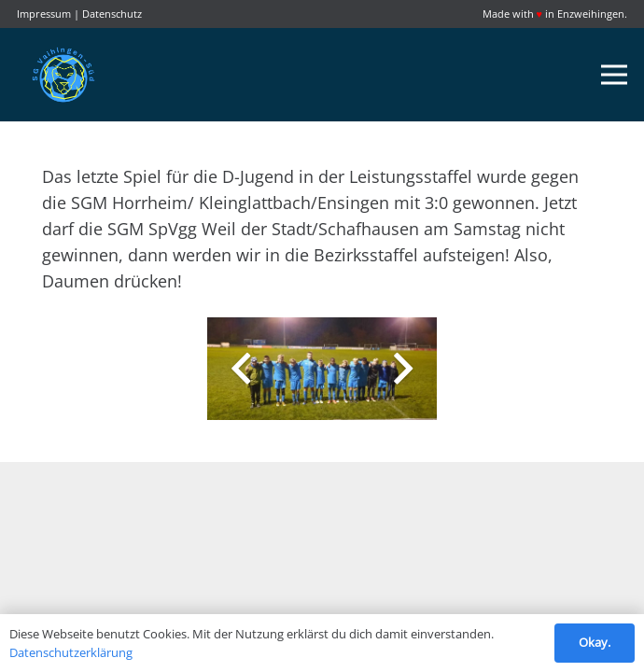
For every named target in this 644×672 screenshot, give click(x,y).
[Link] (63, 75)
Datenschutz (112, 14)
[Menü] (615, 75)
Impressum (44, 14)
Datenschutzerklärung (71, 652)
